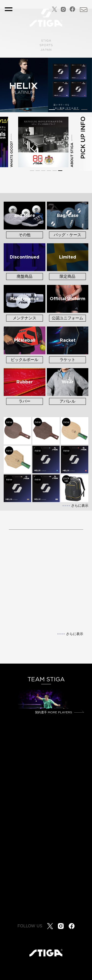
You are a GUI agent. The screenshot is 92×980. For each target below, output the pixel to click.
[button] (52, 110)
